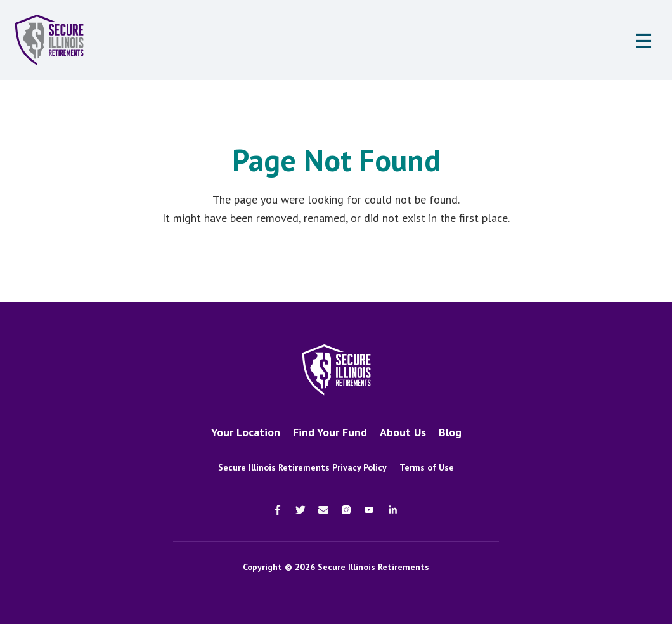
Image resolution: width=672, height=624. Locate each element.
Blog (450, 432)
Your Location (246, 432)
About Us (403, 432)
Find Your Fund (330, 432)
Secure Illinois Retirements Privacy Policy (302, 467)
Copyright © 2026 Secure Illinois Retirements (336, 567)
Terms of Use (427, 467)
